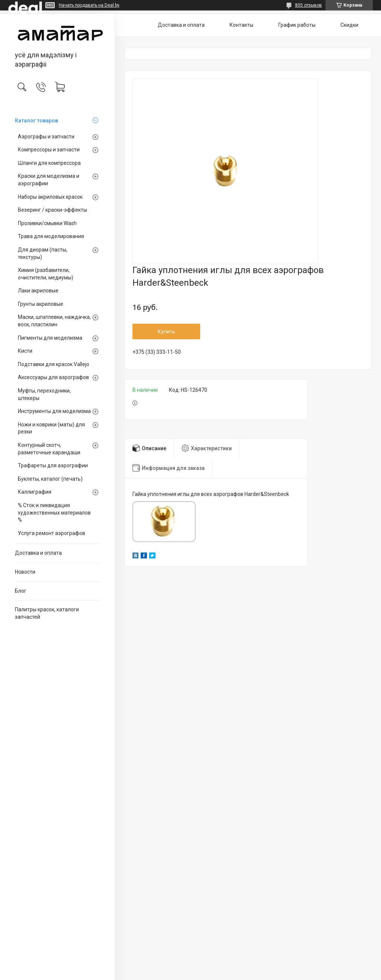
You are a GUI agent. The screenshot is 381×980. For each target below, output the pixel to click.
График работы (297, 25)
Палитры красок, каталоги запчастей (47, 613)
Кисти (25, 351)
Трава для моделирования (51, 236)
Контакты (241, 25)
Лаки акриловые (38, 291)
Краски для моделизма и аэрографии (49, 180)
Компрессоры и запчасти (49, 150)
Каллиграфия (35, 492)
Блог (21, 591)
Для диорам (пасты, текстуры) (43, 253)
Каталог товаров (36, 121)
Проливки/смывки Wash (47, 223)
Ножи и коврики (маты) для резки (51, 428)
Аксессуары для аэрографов (53, 377)
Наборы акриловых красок (50, 197)
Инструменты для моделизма (54, 411)
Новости (25, 572)
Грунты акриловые (41, 304)
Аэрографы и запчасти (46, 137)
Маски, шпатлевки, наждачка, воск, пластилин (54, 321)
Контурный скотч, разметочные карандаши (49, 449)
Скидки (349, 25)
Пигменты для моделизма (50, 338)
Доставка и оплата (38, 553)
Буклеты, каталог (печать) (50, 479)
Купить (167, 332)
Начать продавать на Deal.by (89, 5)
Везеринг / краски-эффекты (52, 210)
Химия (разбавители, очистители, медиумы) (46, 274)
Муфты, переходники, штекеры (44, 394)
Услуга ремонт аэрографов (52, 533)
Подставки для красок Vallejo (54, 364)
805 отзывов (308, 5)
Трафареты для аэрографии (53, 465)
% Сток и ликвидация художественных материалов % (54, 513)
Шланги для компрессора (49, 163)
